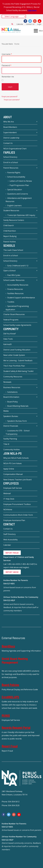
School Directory (10, 157)
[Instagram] (35, 21)
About (8, 117)
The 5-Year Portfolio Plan (14, 366)
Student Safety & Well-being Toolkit (18, 371)
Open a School (9, 271)
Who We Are (9, 122)
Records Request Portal (16, 728)
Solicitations (12, 392)
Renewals (7, 382)
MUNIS (6, 715)
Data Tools (8, 339)
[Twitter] (30, 21)
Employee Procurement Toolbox (17, 504)
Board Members (10, 127)
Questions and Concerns (18, 194)
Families (9, 152)
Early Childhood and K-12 (18, 266)
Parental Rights (14, 173)
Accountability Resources (18, 285)
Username (7, 54)
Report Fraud (10, 746)
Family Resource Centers (14, 220)
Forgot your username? (12, 100)
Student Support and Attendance (21, 298)
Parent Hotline (10, 242)
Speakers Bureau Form (17, 421)
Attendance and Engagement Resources (19, 200)
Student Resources (11, 210)
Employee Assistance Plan (14, 520)
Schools (9, 245)
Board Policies (10, 685)
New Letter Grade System (14, 355)
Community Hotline (12, 450)
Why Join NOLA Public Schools (16, 458)
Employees (11, 483)
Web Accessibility (10, 540)
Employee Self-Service (13, 488)
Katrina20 (7, 344)
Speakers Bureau (11, 416)
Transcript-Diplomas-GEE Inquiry (21, 215)
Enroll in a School (11, 162)
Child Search (9, 225)
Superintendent (10, 132)
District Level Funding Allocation (17, 350)
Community (11, 329)
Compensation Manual (13, 474)
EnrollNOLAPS (10, 697)
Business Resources (12, 387)
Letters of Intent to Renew (21, 181)
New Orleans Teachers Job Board (17, 480)
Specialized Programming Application (17, 308)
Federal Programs (11, 320)
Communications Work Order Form (18, 515)
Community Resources (13, 377)
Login (39, 24)
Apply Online (9, 469)
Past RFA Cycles (14, 275)
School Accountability (16, 177)
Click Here (32, 10)
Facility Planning (10, 439)
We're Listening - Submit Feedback (18, 361)
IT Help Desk (9, 499)
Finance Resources (15, 289)
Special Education (15, 190)
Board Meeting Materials (18, 406)
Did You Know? (10, 334)
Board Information (11, 397)
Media (6, 411)
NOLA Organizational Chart (15, 149)
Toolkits (11, 302)
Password (7, 65)
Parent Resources (11, 168)
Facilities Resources (15, 293)
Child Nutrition (10, 231)
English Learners (14, 206)
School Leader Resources (14, 280)
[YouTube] (40, 21)
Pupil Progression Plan (19, 185)
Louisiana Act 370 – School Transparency (18, 432)
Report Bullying (10, 236)
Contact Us (30, 24)
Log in (10, 87)
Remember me (8, 77)
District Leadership (11, 138)
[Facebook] (25, 21)
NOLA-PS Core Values (13, 463)
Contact (9, 524)
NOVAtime (8, 510)
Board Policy (13, 402)
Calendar (20, 24)
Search (12, 24)
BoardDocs (8, 646)
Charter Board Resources (14, 314)
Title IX (6, 444)
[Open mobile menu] (39, 31)
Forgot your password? (10, 96)
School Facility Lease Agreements (17, 325)
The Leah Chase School (13, 250)
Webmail (7, 493)
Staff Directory (9, 534)
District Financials (11, 426)
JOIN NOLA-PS (12, 453)
